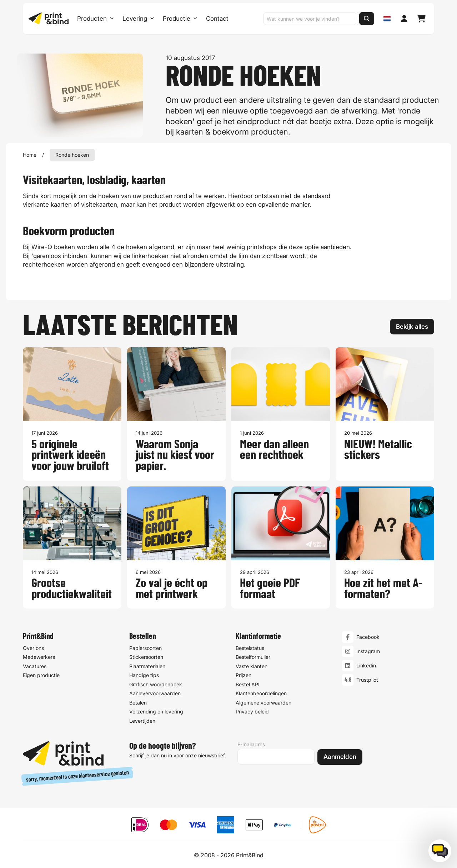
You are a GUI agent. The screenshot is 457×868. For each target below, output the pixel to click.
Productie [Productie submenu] (180, 19)
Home (30, 155)
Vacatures (35, 666)
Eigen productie (41, 675)
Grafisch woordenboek (156, 684)
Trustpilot (367, 680)
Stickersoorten (146, 657)
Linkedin (366, 666)
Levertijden (142, 721)
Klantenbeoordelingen (261, 694)
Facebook (368, 637)
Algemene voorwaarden (263, 703)
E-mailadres (251, 744)
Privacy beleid (252, 712)
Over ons (33, 648)
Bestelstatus (250, 648)
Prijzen (243, 675)
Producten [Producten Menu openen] (96, 19)
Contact (217, 19)
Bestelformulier (253, 657)
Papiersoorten (145, 648)
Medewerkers (39, 657)
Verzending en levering (156, 712)
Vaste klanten (252, 666)
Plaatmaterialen (147, 666)
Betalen (138, 703)
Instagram (368, 652)
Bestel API (248, 684)
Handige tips (144, 675)
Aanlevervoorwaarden (155, 694)
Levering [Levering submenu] (138, 19)
